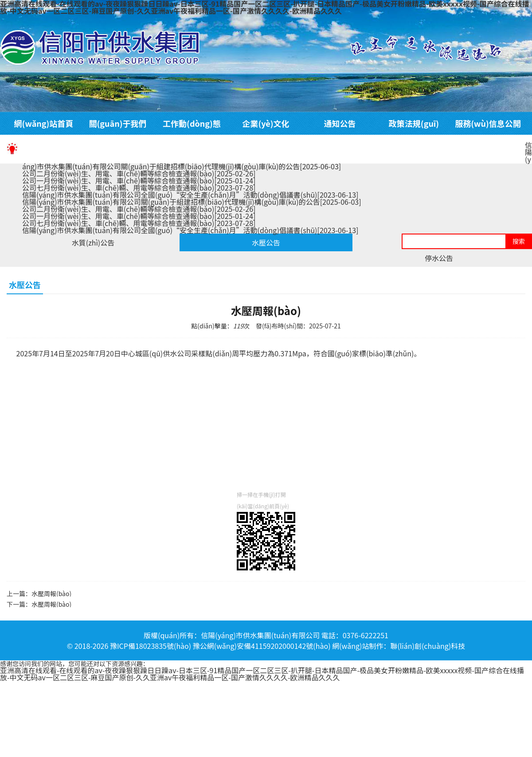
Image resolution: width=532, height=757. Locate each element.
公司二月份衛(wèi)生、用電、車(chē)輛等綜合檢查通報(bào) (139, 173)
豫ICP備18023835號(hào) (151, 646)
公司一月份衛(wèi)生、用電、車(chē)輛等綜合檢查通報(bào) (139, 180)
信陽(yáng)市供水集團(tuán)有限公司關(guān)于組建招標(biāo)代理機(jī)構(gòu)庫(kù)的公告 (192, 202)
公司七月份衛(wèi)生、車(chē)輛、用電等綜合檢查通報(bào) (139, 187)
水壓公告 (266, 242)
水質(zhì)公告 (93, 242)
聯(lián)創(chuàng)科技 (428, 646)
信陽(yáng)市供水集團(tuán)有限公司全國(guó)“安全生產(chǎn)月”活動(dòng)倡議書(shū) (190, 195)
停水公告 (439, 258)
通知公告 (340, 123)
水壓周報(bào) (51, 593)
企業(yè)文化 (266, 123)
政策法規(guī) (414, 123)
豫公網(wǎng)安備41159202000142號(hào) (262, 646)
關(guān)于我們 (118, 123)
